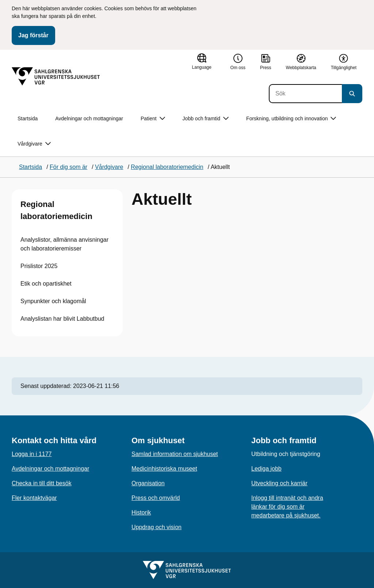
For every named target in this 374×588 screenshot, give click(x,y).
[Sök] (305, 94)
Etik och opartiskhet (46, 284)
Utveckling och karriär (279, 483)
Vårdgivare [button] (34, 144)
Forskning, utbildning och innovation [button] (291, 119)
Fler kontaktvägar (34, 498)
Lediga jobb (266, 469)
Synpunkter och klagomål (53, 301)
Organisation (148, 483)
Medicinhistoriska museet (164, 469)
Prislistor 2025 (39, 266)
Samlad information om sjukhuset (175, 454)
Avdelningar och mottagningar (89, 118)
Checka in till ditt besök (42, 483)
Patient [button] (153, 119)
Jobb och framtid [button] (206, 119)
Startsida (28, 118)
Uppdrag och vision (157, 527)
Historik (141, 512)
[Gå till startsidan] (56, 76)
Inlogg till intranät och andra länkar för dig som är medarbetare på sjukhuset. (287, 507)
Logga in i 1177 (32, 454)
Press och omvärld (156, 498)
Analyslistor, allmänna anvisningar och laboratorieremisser (64, 244)
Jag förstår (33, 35)
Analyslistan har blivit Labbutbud (62, 319)
